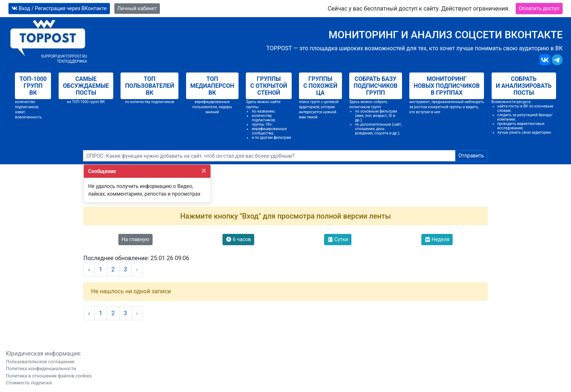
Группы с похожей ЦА (320, 86)
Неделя (437, 239)
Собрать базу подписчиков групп (376, 86)
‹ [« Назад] (89, 269)
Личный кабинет (137, 8)
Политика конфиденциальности (41, 369)
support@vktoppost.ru (64, 56)
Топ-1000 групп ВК (33, 86)
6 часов (238, 239)
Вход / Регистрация (59, 8)
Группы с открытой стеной (269, 86)
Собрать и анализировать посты (524, 86)
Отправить (471, 156)
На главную (136, 239)
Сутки (338, 239)
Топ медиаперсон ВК (212, 86)
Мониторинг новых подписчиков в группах (447, 86)
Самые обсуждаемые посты (86, 86)
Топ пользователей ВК (149, 86)
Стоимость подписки (29, 383)
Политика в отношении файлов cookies (49, 376)
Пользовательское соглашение (40, 362)
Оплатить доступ (539, 8)
